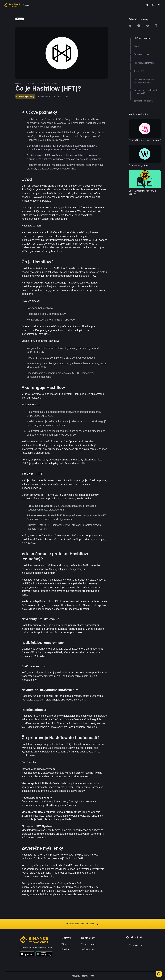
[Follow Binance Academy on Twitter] (132, 937)
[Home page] (12, 5)
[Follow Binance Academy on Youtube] (141, 937)
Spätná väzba (88, 949)
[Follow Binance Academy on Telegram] (137, 937)
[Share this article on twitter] (130, 26)
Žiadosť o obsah (89, 944)
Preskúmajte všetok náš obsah (82, 924)
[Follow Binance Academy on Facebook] (127, 937)
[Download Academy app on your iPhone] (27, 954)
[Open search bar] (146, 5)
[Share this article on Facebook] (139, 26)
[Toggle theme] (159, 5)
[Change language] (153, 5)
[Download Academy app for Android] (44, 954)
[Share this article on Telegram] (147, 26)
